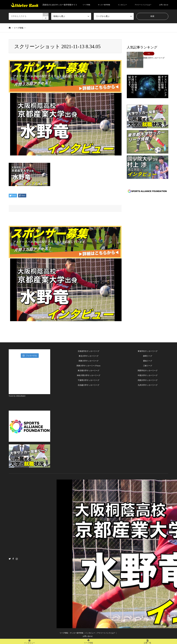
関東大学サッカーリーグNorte (89, 366)
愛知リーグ (148, 361)
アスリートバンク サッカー (143, 559)
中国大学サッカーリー (147, 375)
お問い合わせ (164, 5)
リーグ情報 (86, 5)
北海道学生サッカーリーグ (88, 351)
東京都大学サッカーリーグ (88, 371)
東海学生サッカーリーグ (148, 351)
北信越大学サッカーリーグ (88, 385)
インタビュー (122, 5)
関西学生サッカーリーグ (148, 371)
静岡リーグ (148, 356)
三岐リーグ (148, 366)
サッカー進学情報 (104, 5)
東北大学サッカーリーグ (89, 356)
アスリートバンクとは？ (143, 5)
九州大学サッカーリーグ (148, 385)
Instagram (17, 559)
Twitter (10, 559)
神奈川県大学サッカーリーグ (89, 375)
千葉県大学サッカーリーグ (88, 380)
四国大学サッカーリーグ (148, 380)
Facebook (13, 559)
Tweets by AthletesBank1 (17, 396)
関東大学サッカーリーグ (89, 361)
